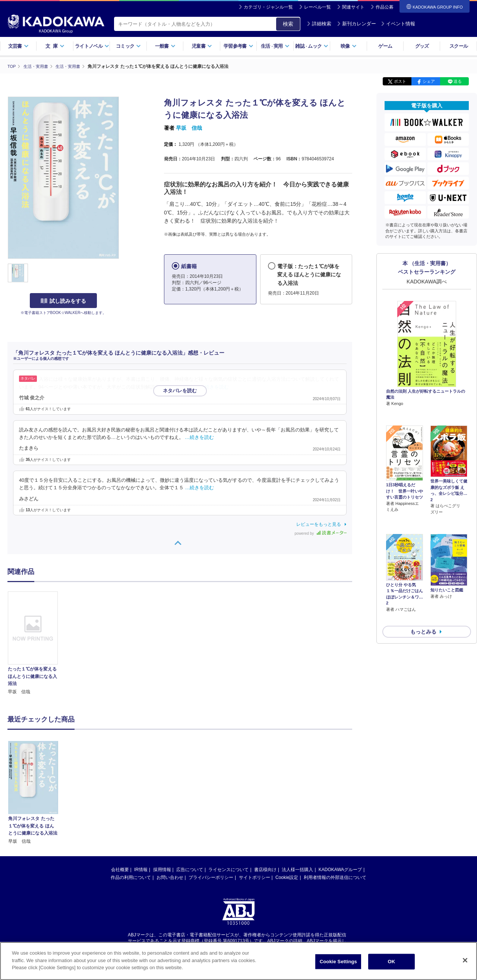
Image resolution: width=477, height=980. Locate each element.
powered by (321, 533)
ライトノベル (92, 46)
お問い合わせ (170, 877)
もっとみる (423, 592)
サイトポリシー (255, 877)
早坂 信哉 (189, 128)
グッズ (422, 46)
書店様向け (265, 869)
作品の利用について (131, 877)
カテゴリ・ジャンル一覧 (268, 7)
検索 (288, 24)
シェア (429, 81)
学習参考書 (238, 46)
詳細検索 (319, 24)
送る (458, 81)
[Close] (465, 960)
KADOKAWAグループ (340, 869)
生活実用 (275, 46)
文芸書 (18, 46)
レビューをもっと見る (319, 524)
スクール (459, 46)
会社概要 (120, 869)
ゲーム (385, 46)
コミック (128, 46)
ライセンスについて (228, 869)
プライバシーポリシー (211, 877)
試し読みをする (63, 301)
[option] (37, 643)
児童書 (202, 46)
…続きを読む (215, 387)
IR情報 (141, 869)
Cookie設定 (287, 877)
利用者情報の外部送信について (335, 877)
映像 (349, 46)
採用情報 (162, 869)
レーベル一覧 (318, 7)
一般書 (165, 46)
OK (391, 962)
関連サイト (353, 7)
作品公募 (385, 7)
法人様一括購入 (297, 869)
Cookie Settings (338, 962)
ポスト (400, 81)
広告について (190, 869)
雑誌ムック (312, 46)
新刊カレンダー (356, 24)
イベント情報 (398, 24)
